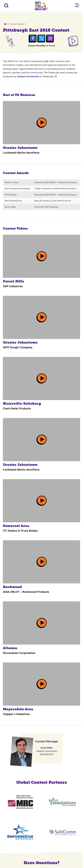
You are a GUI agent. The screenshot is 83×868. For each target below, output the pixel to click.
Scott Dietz (47, 748)
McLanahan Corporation (19, 653)
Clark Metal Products (17, 409)
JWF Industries (13, 286)
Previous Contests (17, 24)
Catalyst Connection (28, 76)
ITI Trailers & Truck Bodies (20, 531)
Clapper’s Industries (16, 714)
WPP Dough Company (18, 347)
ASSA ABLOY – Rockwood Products (26, 592)
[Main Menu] (78, 6)
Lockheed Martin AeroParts (21, 153)
